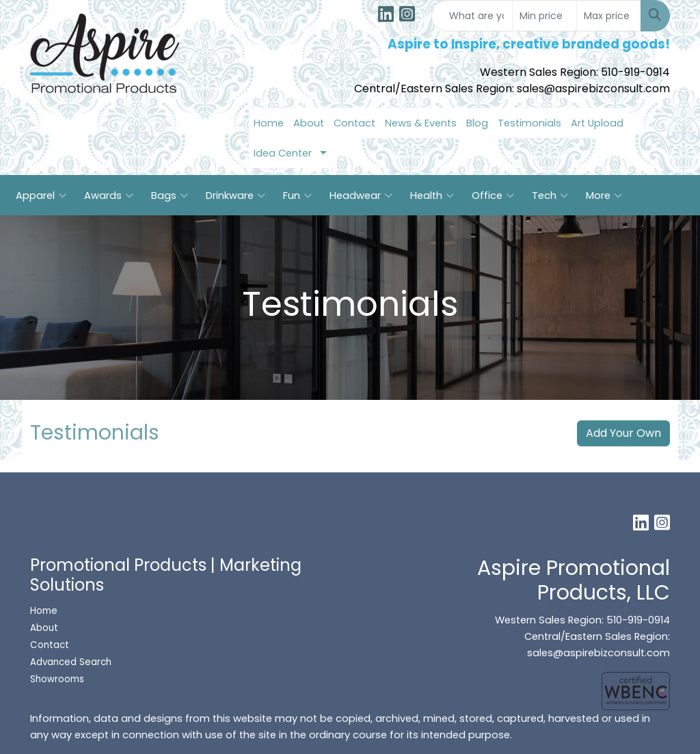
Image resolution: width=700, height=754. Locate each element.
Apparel (41, 196)
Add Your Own (623, 433)
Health (432, 196)
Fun (297, 196)
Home (269, 123)
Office (493, 196)
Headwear (361, 196)
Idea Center (283, 153)
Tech (550, 196)
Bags (170, 196)
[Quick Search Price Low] (544, 16)
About (309, 123)
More (604, 196)
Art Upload (597, 123)
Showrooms (58, 679)
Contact (354, 123)
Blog (477, 123)
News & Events (421, 123)
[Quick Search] (472, 16)
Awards (109, 196)
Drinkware (235, 196)
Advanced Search (71, 662)
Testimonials (529, 123)
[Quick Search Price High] (609, 16)
